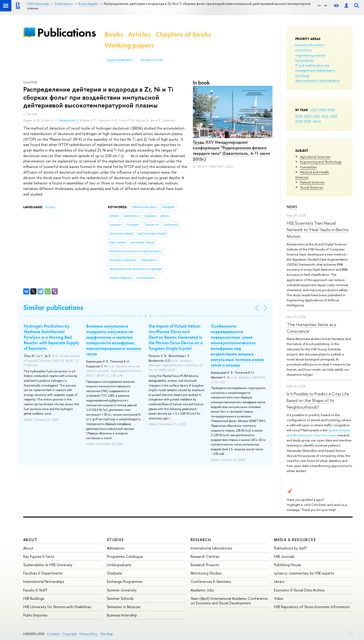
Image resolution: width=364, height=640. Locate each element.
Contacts (53, 634)
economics (303, 50)
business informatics (310, 45)
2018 (308, 121)
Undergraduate (119, 565)
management (305, 70)
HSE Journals (284, 556)
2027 (314, 110)
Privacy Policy (89, 634)
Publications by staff (290, 548)
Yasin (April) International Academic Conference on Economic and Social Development (229, 601)
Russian (50, 207)
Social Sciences (311, 187)
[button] (140, 316)
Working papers (129, 45)
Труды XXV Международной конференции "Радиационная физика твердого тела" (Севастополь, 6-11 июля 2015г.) (231, 151)
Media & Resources (295, 540)
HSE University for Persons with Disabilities (57, 607)
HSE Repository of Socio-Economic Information (312, 607)
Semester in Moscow (124, 607)
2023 (308, 116)
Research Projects (205, 565)
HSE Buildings (34, 598)
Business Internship (122, 615)
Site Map (107, 634)
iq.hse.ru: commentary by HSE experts (304, 573)
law (327, 65)
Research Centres (205, 556)
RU (320, 6)
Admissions (116, 548)
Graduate (115, 573)
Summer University (122, 590)
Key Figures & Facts (39, 556)
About (30, 540)
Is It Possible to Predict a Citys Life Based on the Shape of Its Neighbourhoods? (318, 400)
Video (279, 598)
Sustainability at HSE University (48, 565)
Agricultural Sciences (315, 157)
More (317, 121)
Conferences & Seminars (211, 581)
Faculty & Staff (35, 590)
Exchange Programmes (125, 581)
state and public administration (317, 80)
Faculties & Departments (43, 573)
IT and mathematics (309, 65)
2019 (299, 121)
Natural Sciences (312, 182)
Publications (66, 33)
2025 (331, 110)
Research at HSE (152, 60)
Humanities (308, 167)
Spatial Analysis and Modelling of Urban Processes (318, 433)
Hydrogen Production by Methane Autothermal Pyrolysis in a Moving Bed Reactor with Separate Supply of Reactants (51, 337)
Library (279, 581)
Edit (350, 633)
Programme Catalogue (125, 556)
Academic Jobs (202, 590)
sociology (302, 75)
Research (201, 540)
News (292, 207)
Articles (139, 34)
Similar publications (53, 307)
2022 (316, 116)
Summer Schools (120, 598)
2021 (325, 116)
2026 (323, 110)
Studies (115, 540)
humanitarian (305, 60)
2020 (334, 116)
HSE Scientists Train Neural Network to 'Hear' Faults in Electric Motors (318, 230)
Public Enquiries (35, 615)
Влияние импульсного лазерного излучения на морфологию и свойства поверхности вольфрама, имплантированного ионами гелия (114, 340)
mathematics (326, 70)
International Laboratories (211, 548)
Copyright (70, 634)
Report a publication (120, 60)
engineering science (310, 55)
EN (326, 6)
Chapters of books (183, 34)
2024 (299, 116)
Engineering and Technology (321, 162)
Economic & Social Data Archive (299, 590)
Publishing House (288, 565)
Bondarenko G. (69, 120)
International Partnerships (44, 581)
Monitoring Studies (206, 573)
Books (114, 34)
